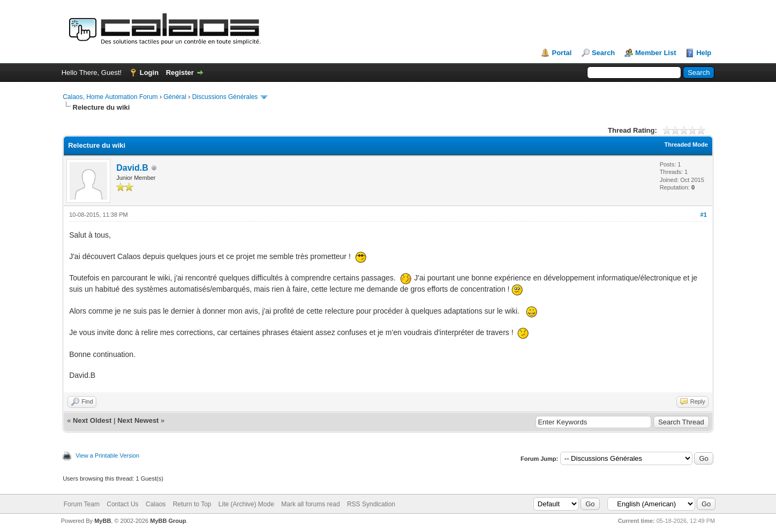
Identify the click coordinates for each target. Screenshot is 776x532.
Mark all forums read (310, 504)
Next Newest (138, 420)
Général (175, 97)
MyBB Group (168, 521)
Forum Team (82, 504)
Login (149, 73)
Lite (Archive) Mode (246, 504)
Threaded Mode (686, 145)
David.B (132, 168)
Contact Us (122, 504)
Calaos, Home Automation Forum (110, 97)
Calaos (156, 504)
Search (603, 53)
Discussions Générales (225, 97)
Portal (562, 53)
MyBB (103, 521)
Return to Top (192, 504)
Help (704, 53)
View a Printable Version (107, 455)
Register (180, 73)
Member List (656, 53)
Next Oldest (92, 420)
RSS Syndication (371, 504)
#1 (704, 215)
